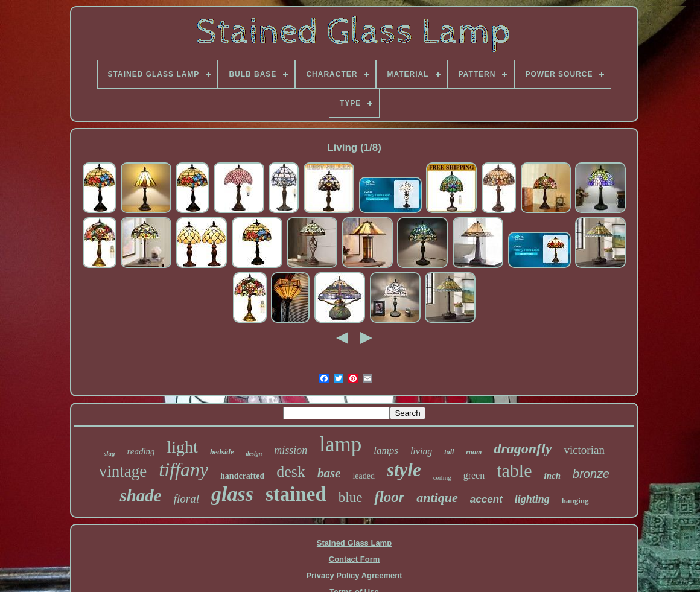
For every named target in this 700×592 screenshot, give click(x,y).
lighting (532, 499)
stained (296, 494)
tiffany (183, 469)
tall (449, 452)
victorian (584, 450)
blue (351, 498)
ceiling (442, 477)
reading (141, 451)
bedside (222, 452)
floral (186, 499)
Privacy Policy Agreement (354, 575)
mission (291, 450)
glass (232, 494)
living (421, 451)
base (329, 473)
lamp (340, 444)
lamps (386, 450)
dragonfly (523, 448)
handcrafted (242, 476)
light (183, 447)
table (514, 470)
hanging (575, 501)
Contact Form (355, 559)
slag (109, 453)
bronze (591, 474)
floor (389, 497)
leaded (364, 476)
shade (140, 495)
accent (486, 499)
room (474, 452)
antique (437, 498)
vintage (123, 471)
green (474, 475)
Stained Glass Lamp (354, 543)
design (254, 454)
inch (553, 476)
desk (291, 472)
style (404, 470)
